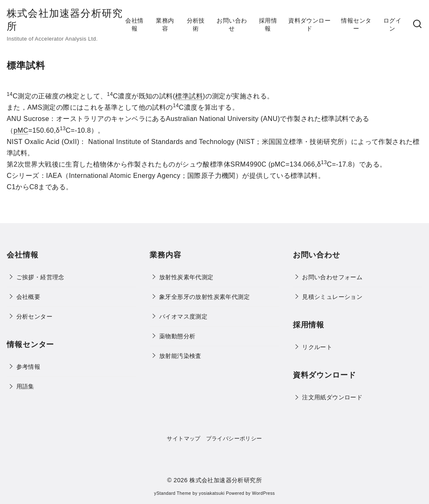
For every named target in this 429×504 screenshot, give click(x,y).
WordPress (263, 493)
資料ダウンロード (309, 24)
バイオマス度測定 (183, 316)
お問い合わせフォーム (332, 277)
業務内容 (165, 24)
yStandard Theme (173, 493)
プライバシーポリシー (234, 438)
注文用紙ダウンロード (332, 397)
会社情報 (134, 24)
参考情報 (28, 367)
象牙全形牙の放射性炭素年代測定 (204, 297)
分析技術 (196, 24)
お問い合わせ (232, 24)
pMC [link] (21, 130)
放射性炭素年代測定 (186, 277)
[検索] (417, 24)
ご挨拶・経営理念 (40, 277)
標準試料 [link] (189, 96)
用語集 (25, 386)
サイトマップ (183, 438)
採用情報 (268, 24)
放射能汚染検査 (180, 356)
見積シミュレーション (332, 297)
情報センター (356, 24)
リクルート (317, 347)
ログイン (392, 24)
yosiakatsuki (212, 493)
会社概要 (28, 297)
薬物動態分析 (177, 336)
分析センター (34, 316)
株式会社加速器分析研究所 (226, 480)
